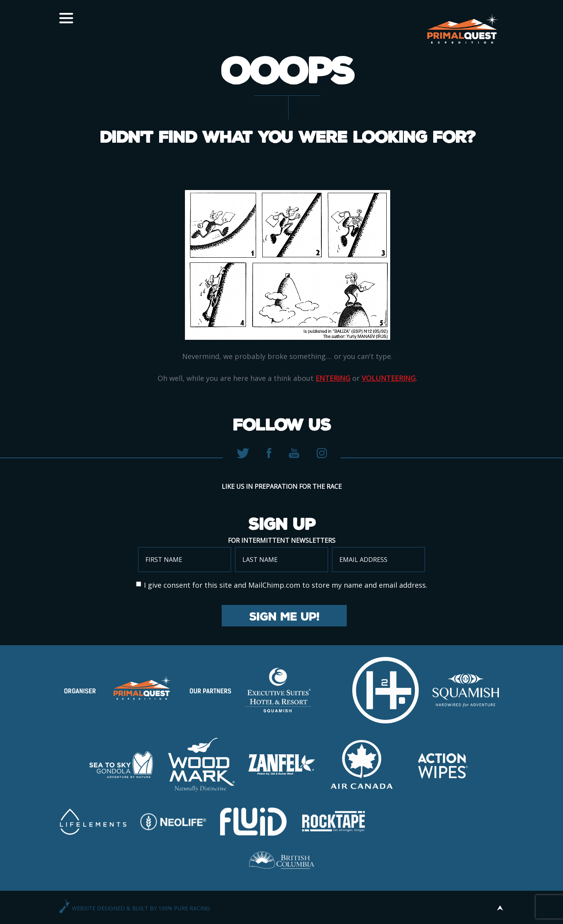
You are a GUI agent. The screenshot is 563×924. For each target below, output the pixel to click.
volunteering (389, 378)
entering (333, 378)
